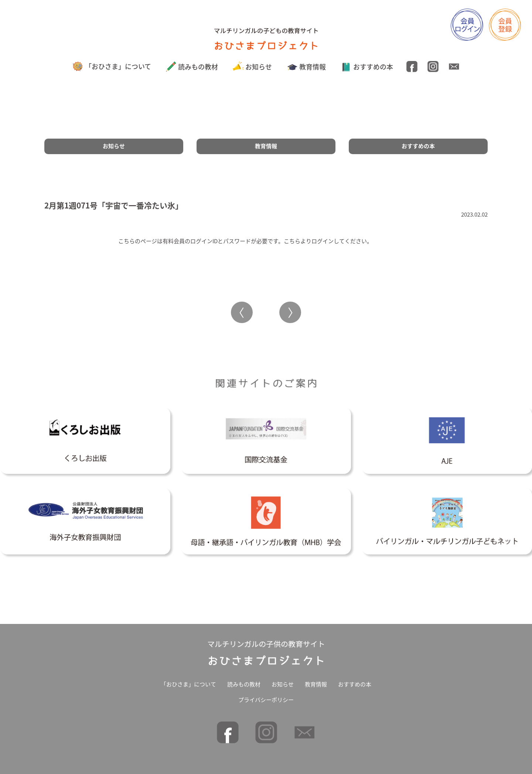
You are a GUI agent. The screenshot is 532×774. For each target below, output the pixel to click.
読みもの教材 (192, 67)
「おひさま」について (112, 66)
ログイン (323, 241)
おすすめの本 (367, 67)
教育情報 (306, 67)
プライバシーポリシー (266, 700)
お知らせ (253, 67)
